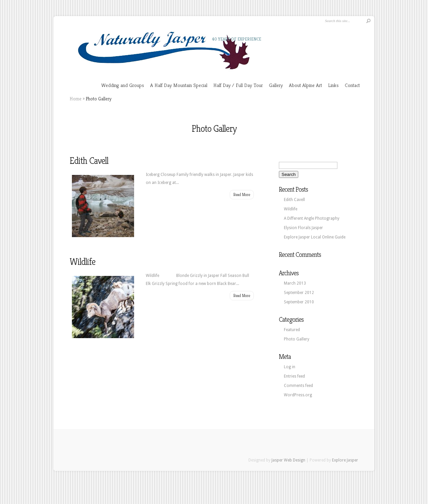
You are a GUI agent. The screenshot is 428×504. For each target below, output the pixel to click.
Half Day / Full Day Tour (238, 85)
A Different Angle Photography (312, 218)
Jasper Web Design (288, 460)
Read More (242, 194)
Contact (352, 85)
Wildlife (82, 262)
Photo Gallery (297, 339)
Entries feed (294, 376)
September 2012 (299, 293)
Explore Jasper (345, 460)
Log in (290, 367)
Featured (292, 330)
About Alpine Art (305, 85)
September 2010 (299, 302)
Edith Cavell (89, 161)
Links (333, 85)
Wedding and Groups (123, 85)
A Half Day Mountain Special (179, 85)
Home (76, 99)
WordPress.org (298, 395)
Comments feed (298, 386)
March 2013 (295, 283)
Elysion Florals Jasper (303, 228)
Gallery (276, 85)
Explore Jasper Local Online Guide (315, 237)
